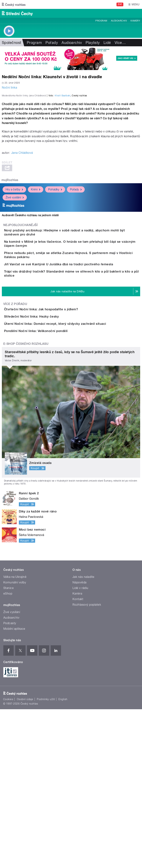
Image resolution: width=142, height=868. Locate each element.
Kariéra (77, 752)
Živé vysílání (15, 277)
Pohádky (55, 269)
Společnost (12, 43)
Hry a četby (14, 269)
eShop (8, 752)
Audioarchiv (119, 21)
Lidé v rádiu (80, 747)
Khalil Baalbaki (63, 176)
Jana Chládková (22, 233)
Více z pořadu (15, 420)
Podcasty (10, 782)
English (63, 858)
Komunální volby (15, 741)
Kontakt (78, 758)
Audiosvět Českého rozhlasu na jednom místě (30, 295)
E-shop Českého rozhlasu (26, 503)
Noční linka (9, 88)
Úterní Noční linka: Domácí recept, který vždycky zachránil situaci (70, 461)
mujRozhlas (10, 260)
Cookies (8, 858)
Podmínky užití (46, 858)
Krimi (36, 269)
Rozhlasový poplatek (87, 763)
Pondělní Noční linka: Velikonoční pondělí (51, 479)
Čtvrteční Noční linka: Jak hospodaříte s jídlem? (56, 426)
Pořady (52, 43)
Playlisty (93, 43)
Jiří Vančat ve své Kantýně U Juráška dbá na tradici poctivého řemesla (73, 364)
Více (120, 43)
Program (101, 21)
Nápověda (80, 741)
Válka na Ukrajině (15, 736)
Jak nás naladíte (83, 736)
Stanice (9, 747)
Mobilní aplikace (14, 787)
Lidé (107, 43)
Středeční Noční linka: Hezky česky (46, 444)
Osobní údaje (25, 858)
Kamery (135, 21)
